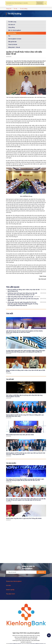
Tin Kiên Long (12, 22)
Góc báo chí (12, 25)
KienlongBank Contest (15, 39)
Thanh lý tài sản (13, 44)
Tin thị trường (12, 33)
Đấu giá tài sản (12, 42)
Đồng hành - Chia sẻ (14, 47)
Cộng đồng (11, 27)
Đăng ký (41, 572)
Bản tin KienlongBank (15, 30)
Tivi (9, 36)
